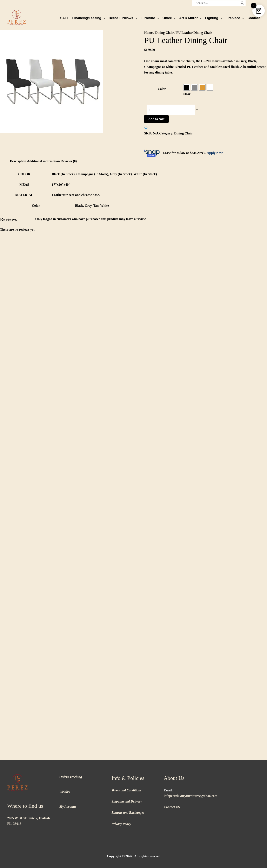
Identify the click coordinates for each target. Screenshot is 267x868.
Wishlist (65, 792)
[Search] (243, 3)
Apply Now (215, 153)
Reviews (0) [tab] (69, 161)
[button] (146, 128)
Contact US (172, 807)
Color (162, 89)
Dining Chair (165, 33)
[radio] (187, 87)
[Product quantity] (171, 110)
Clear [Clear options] (187, 94)
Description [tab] (18, 161)
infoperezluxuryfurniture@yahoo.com (191, 796)
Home (148, 33)
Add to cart (156, 119)
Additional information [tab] (43, 161)
